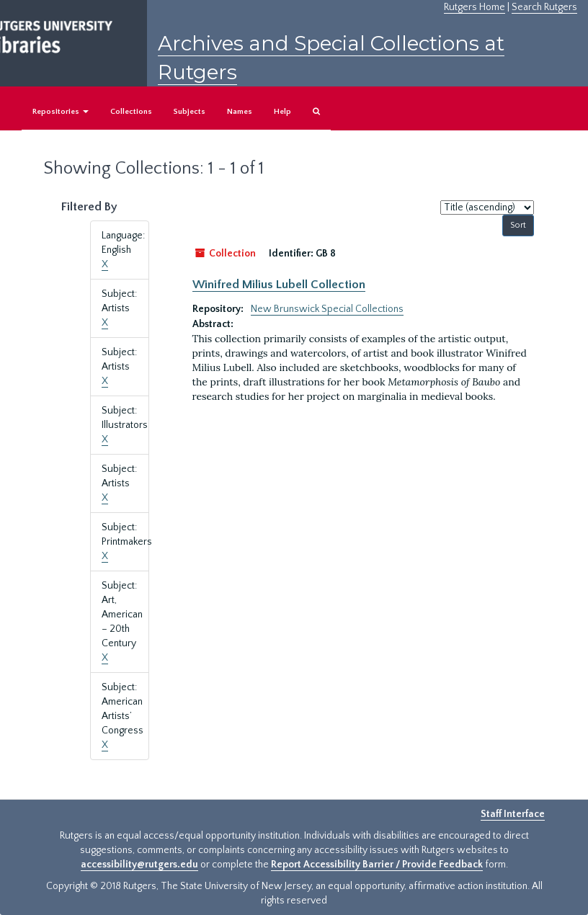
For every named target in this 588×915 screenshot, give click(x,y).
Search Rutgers (544, 7)
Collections (131, 112)
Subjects (190, 112)
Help (282, 112)
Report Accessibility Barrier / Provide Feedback (377, 865)
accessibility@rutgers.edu (139, 865)
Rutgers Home (475, 7)
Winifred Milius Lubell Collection (279, 285)
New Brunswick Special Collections (327, 309)
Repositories (61, 112)
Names (240, 112)
